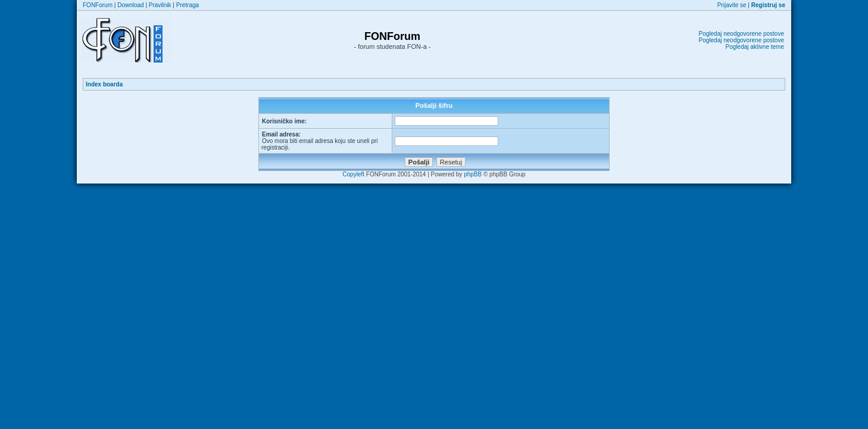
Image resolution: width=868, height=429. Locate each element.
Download (130, 5)
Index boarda (104, 84)
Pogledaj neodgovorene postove (741, 34)
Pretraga (188, 5)
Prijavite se (732, 5)
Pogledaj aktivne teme (755, 47)
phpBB (473, 174)
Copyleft (353, 174)
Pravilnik (160, 5)
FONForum (98, 5)
